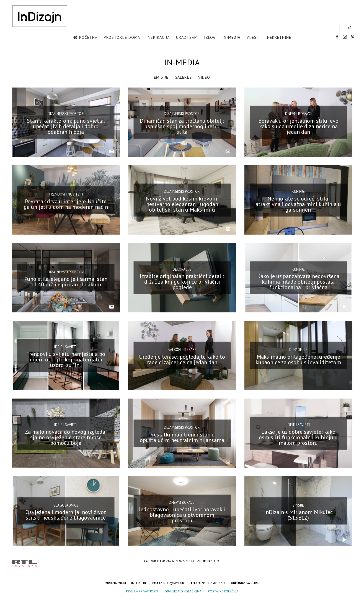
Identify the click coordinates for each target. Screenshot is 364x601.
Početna (88, 38)
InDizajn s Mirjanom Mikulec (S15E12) (298, 515)
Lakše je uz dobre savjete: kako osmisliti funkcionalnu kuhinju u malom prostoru (298, 437)
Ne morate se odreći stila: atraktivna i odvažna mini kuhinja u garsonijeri (298, 204)
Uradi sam (187, 38)
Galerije (183, 77)
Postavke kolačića (223, 591)
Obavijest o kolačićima (183, 591)
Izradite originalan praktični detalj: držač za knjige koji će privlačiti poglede (182, 282)
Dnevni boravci (298, 114)
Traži (348, 28)
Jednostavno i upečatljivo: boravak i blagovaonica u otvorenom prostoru (182, 515)
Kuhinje (298, 192)
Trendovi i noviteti (66, 194)
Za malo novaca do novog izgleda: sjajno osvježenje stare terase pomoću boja (66, 437)
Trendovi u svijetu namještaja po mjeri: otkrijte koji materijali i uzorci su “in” (66, 359)
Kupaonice (298, 350)
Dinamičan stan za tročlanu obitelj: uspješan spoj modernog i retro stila (182, 126)
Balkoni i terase (182, 350)
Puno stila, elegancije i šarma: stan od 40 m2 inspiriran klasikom (66, 282)
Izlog (210, 38)
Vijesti (254, 38)
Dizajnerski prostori (66, 114)
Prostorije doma (122, 38)
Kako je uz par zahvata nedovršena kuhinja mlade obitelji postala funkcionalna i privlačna (298, 282)
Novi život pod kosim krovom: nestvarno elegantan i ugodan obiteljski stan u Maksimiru (182, 204)
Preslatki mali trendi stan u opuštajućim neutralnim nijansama (182, 437)
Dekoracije (182, 269)
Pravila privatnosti (142, 591)
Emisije (161, 77)
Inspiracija (158, 38)
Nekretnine (279, 38)
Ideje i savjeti (66, 347)
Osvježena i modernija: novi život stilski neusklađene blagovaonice (66, 515)
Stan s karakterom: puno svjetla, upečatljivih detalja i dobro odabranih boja (66, 126)
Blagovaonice (66, 505)
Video (204, 77)
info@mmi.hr (173, 583)
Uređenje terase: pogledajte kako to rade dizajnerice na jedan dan (182, 359)
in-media (231, 38)
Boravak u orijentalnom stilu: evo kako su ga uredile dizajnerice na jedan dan (298, 126)
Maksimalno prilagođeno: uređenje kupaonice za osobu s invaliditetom (298, 359)
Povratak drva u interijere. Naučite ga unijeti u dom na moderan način (66, 204)
